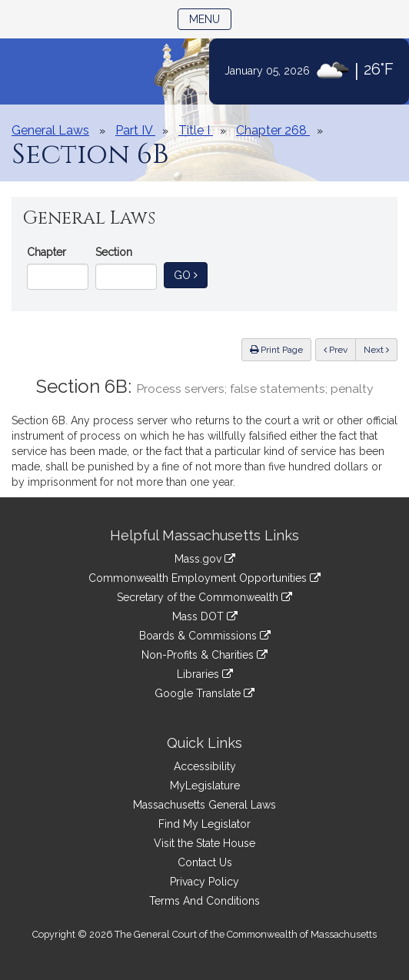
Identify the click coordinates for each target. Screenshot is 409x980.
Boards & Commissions (205, 636)
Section (114, 252)
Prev (340, 349)
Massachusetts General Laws (204, 805)
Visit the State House (204, 843)
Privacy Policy (204, 882)
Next (376, 350)
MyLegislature (205, 786)
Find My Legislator (204, 824)
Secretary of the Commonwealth (204, 597)
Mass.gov (205, 559)
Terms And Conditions (204, 901)
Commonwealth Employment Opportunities (204, 578)
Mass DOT (205, 616)
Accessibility (205, 766)
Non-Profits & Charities (204, 655)
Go (191, 274)
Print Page (276, 350)
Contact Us (205, 862)
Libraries (205, 674)
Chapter (47, 252)
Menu (210, 18)
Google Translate (204, 693)
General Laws (50, 130)
